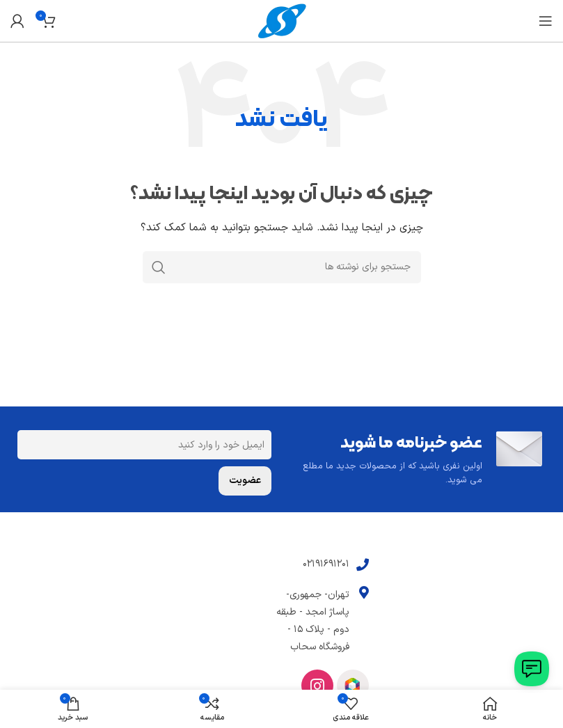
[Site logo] (282, 21)
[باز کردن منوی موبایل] (546, 21)
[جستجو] (282, 267)
